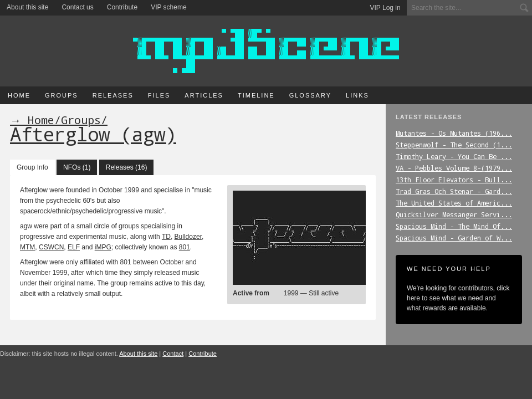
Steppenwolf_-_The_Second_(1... (454, 145)
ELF (74, 247)
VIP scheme (168, 7)
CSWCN (51, 247)
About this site (27, 7)
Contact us (77, 7)
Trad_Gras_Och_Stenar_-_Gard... (454, 191)
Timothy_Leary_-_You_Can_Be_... (454, 156)
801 (185, 247)
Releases (113, 95)
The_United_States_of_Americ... (454, 203)
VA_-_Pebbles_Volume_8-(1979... (454, 168)
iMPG (103, 247)
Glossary (310, 95)
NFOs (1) (77, 167)
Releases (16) (127, 167)
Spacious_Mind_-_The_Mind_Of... (454, 226)
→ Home (32, 120)
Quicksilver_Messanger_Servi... (454, 214)
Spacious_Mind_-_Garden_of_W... (454, 238)
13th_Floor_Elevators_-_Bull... (454, 180)
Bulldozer (188, 237)
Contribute (122, 7)
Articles (204, 95)
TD (166, 237)
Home (19, 95)
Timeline (256, 95)
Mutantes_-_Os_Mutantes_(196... (454, 133)
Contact (173, 354)
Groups (62, 95)
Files (159, 95)
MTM (27, 247)
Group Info (32, 167)
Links (357, 95)
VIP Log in (385, 8)
